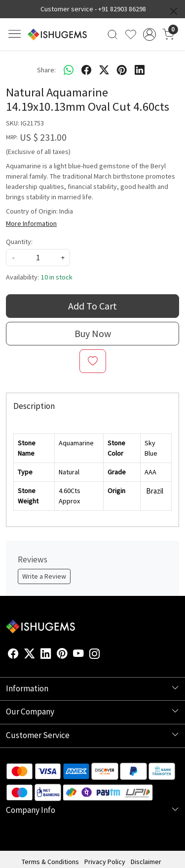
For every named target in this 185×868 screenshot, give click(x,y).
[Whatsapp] (69, 70)
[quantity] (38, 258)
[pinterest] (122, 70)
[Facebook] (13, 655)
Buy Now (93, 333)
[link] (113, 34)
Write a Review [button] (44, 576)
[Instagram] (95, 655)
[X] (30, 655)
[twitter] (104, 70)
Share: (46, 70)
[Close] (174, 11)
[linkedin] (140, 70)
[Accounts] (149, 34)
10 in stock (57, 277)
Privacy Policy (105, 862)
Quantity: (19, 242)
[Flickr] (106, 655)
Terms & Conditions (50, 862)
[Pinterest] (62, 655)
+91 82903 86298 (122, 9)
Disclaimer (146, 862)
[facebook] (86, 70)
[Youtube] (78, 655)
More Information (31, 223)
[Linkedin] (46, 655)
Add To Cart (92, 306)
